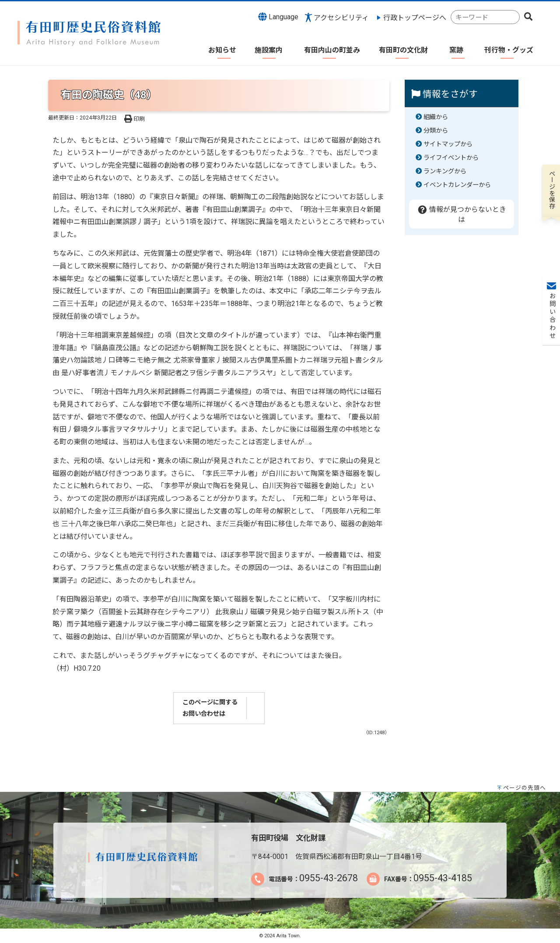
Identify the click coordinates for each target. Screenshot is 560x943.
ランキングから (445, 171)
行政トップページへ (415, 18)
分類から (436, 131)
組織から (436, 117)
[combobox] (485, 17)
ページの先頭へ (525, 788)
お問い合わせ (551, 132)
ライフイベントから (451, 158)
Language (278, 17)
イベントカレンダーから (457, 185)
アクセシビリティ (341, 18)
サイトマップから (448, 144)
